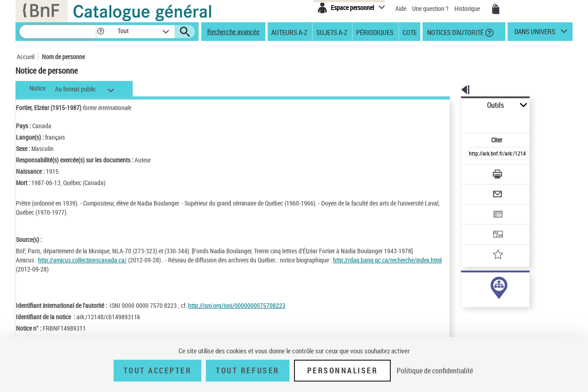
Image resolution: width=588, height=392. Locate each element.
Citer (458, 120)
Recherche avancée (233, 31)
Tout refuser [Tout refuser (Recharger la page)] (247, 371)
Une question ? (430, 8)
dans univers (535, 34)
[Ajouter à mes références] (478, 225)
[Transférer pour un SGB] (476, 207)
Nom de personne (63, 57)
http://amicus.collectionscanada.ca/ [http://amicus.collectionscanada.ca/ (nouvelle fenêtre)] (82, 260)
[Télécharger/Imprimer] (474, 154)
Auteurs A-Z (289, 32)
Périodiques (375, 32)
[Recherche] (58, 32)
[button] (100, 32)
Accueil (26, 57)
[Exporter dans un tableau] (478, 190)
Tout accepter (158, 371)
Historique (468, 8)
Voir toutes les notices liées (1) (485, 304)
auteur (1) (464, 286)
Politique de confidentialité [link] (435, 371)
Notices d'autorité (455, 32)
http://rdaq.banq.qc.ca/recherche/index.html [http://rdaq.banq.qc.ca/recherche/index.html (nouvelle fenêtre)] (70, 269)
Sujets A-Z (332, 32)
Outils (451, 105)
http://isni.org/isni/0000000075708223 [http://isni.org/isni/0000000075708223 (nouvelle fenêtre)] (237, 305)
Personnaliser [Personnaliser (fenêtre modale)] (343, 371)
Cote (410, 32)
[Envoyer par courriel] (472, 172)
